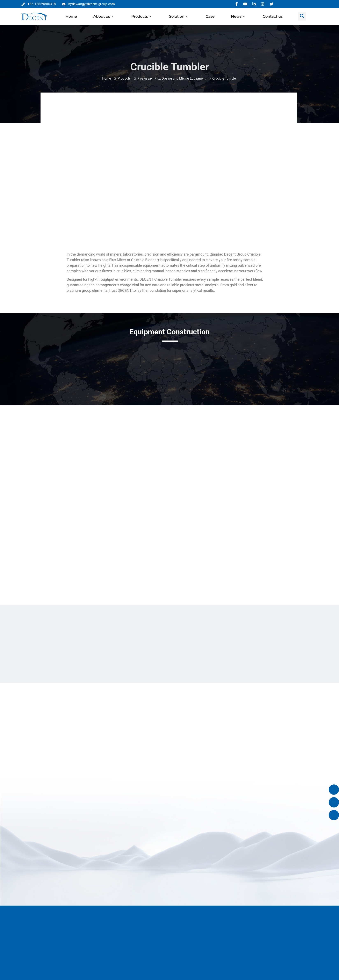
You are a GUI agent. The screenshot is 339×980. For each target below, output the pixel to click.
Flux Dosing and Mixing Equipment (180, 78)
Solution (178, 16)
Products (141, 16)
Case (210, 16)
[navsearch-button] (302, 16)
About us (103, 16)
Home (71, 16)
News (238, 16)
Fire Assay (145, 78)
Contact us (273, 16)
